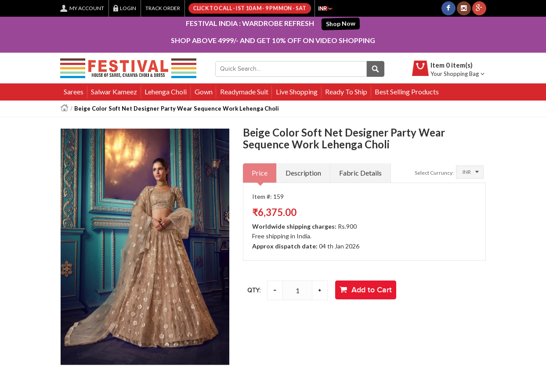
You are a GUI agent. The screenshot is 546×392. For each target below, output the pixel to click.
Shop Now (342, 23)
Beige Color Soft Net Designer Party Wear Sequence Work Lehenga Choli (177, 108)
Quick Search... (376, 69)
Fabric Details (360, 173)
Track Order (163, 8)
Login (128, 8)
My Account (87, 8)
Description (303, 173)
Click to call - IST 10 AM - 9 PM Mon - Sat (249, 8)
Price (260, 173)
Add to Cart (366, 290)
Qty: (254, 290)
